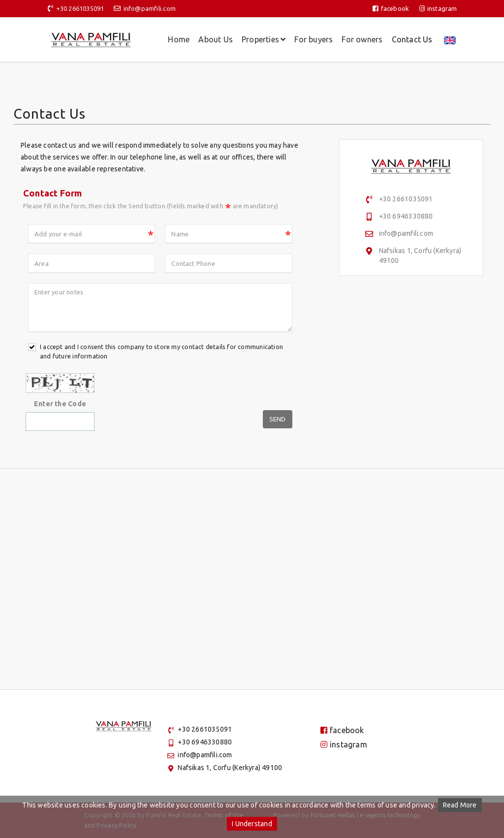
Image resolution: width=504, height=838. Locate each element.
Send (278, 419)
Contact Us (412, 39)
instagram (438, 8)
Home (179, 39)
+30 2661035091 (80, 8)
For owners (362, 39)
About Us (216, 39)
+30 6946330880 (406, 216)
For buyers (314, 39)
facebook (391, 8)
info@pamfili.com (150, 8)
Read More (460, 805)
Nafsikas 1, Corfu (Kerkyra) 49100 (230, 768)
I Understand (252, 824)
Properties (264, 39)
